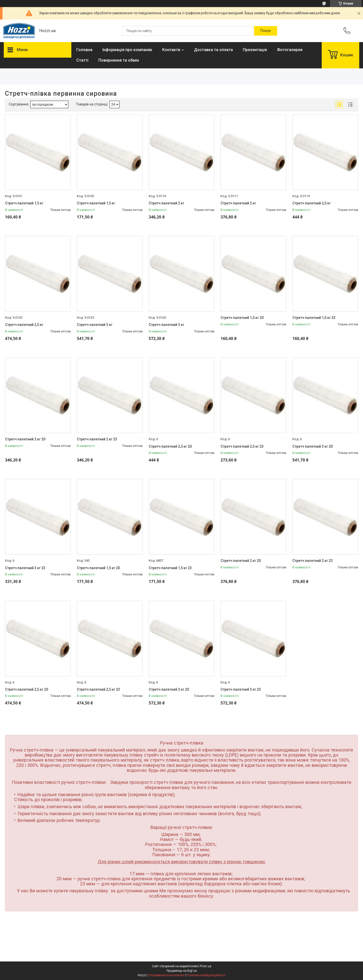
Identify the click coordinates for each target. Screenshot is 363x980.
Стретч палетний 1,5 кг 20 (242, 318)
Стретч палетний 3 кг (95, 325)
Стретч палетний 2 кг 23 (97, 439)
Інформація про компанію (127, 50)
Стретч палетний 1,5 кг (24, 203)
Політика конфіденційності (206, 975)
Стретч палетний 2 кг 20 (25, 439)
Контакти (171, 50)
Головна (84, 50)
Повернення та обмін (119, 60)
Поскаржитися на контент (166, 975)
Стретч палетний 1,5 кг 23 (314, 318)
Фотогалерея (290, 50)
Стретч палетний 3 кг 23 (25, 568)
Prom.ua (206, 966)
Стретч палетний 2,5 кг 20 (170, 446)
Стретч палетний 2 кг (166, 203)
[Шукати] (266, 31)
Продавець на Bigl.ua (182, 971)
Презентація (255, 50)
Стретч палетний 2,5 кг (312, 203)
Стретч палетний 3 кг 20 (313, 446)
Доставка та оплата (213, 50)
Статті (82, 60)
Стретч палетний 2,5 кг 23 (242, 446)
